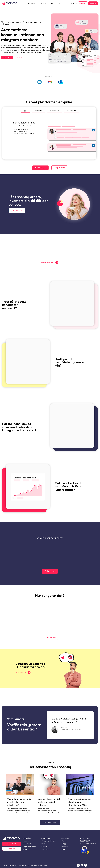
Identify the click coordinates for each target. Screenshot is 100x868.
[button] (31, 3)
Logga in (74, 3)
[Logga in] (29, 841)
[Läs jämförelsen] (24, 673)
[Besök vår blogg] (50, 822)
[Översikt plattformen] (50, 263)
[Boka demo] (93, 3)
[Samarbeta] (47, 850)
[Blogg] (67, 844)
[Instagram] (86, 865)
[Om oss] (67, 841)
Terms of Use (23, 865)
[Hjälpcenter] (67, 847)
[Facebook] (82, 865)
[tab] (25, 111)
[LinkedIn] (78, 865)
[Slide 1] (70, 738)
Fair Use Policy (42, 865)
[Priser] (25, 850)
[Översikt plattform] (48, 841)
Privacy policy (32, 865)
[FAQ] (67, 850)
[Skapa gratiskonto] (29, 847)
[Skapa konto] (83, 3)
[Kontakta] (47, 847)
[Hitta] (47, 844)
